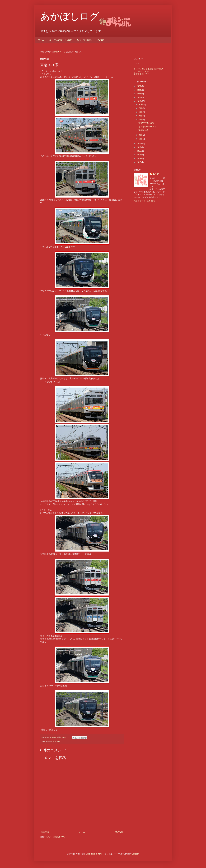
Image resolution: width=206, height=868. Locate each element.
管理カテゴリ (60, 52)
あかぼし (157, 174)
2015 (139, 151)
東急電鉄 (56, 741)
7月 (141, 112)
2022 (139, 97)
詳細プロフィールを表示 (144, 201)
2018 (139, 101)
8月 (141, 108)
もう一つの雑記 (84, 40)
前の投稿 (119, 832)
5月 (141, 120)
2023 (139, 94)
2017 (139, 143)
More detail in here (94, 854)
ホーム (41, 40)
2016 (139, 147)
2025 (139, 86)
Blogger (135, 854)
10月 (141, 104)
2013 (139, 159)
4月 (141, 135)
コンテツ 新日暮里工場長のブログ (148, 69)
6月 (141, 116)
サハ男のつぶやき (141, 72)
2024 (139, 90)
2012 (139, 162)
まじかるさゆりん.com (61, 40)
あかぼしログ (70, 16)
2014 (139, 155)
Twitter (100, 40)
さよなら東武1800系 (147, 127)
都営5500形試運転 (146, 123)
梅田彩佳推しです (141, 74)
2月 (141, 139)
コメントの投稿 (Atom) (55, 837)
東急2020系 (143, 130)
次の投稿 (45, 832)
